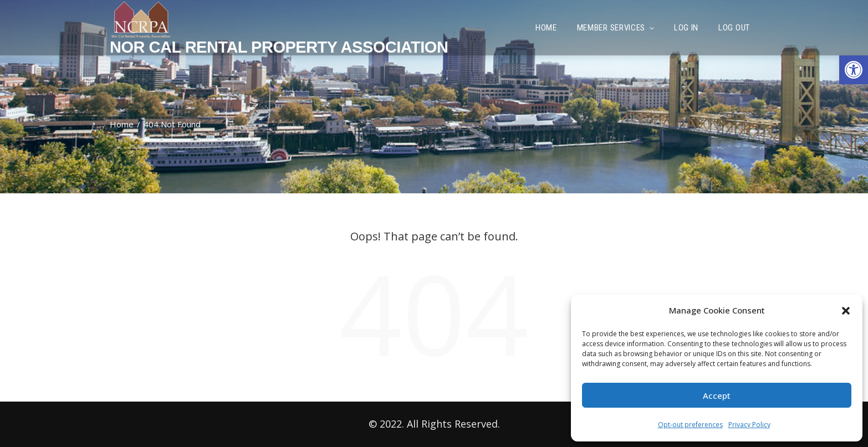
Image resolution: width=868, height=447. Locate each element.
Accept (717, 395)
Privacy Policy (749, 425)
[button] (854, 70)
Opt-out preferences (690, 425)
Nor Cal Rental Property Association (279, 47)
